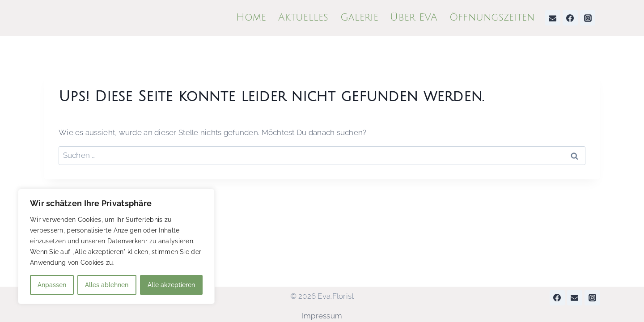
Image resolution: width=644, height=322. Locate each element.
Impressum (322, 316)
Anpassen (52, 285)
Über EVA (414, 17)
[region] (116, 246)
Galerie (359, 17)
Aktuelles (303, 17)
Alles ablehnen (107, 285)
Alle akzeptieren (171, 285)
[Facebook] (570, 18)
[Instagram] (588, 18)
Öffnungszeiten (492, 17)
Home (251, 17)
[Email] (553, 18)
